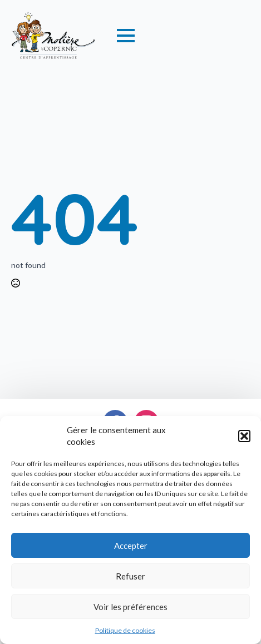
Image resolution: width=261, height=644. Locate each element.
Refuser (130, 576)
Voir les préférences (130, 607)
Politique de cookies (125, 630)
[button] (244, 436)
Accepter (131, 546)
